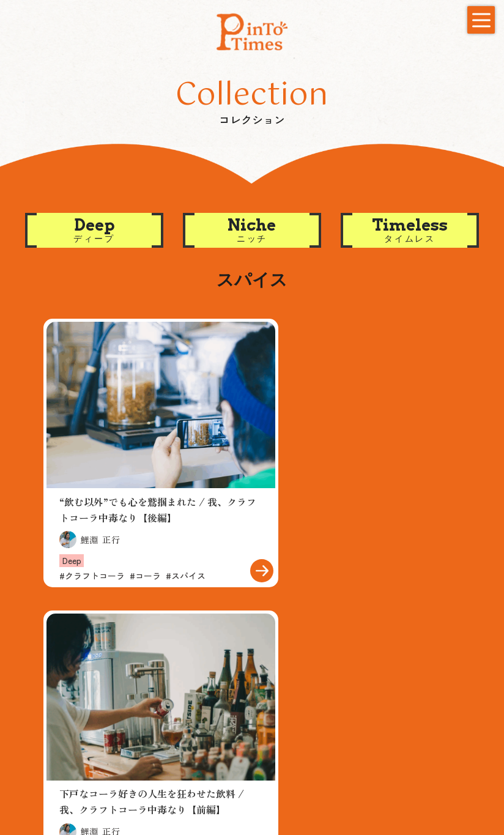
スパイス (186, 552)
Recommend (72, 688)
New (412, 688)
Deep (72, 536)
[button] (94, 230)
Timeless (170, 739)
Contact (56, 765)
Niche (162, 722)
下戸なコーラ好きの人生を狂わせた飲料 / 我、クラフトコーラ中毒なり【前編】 (358, 493)
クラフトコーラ (92, 552)
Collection (175, 688)
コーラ (145, 552)
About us (342, 688)
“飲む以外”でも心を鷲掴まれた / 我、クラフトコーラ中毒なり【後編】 (143, 486)
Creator (261, 688)
